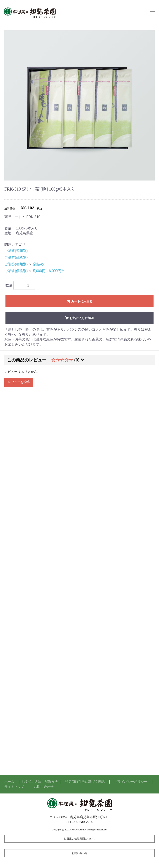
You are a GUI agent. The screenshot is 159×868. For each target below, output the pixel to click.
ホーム (9, 782)
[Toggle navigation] (152, 13)
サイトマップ (14, 787)
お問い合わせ (44, 787)
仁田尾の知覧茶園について (80, 839)
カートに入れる (79, 301)
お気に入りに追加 (79, 318)
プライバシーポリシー (131, 782)
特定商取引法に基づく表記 (85, 782)
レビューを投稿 (19, 382)
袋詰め (38, 264)
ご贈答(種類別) (16, 251)
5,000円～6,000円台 (49, 271)
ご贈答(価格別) (16, 258)
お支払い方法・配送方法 (40, 782)
